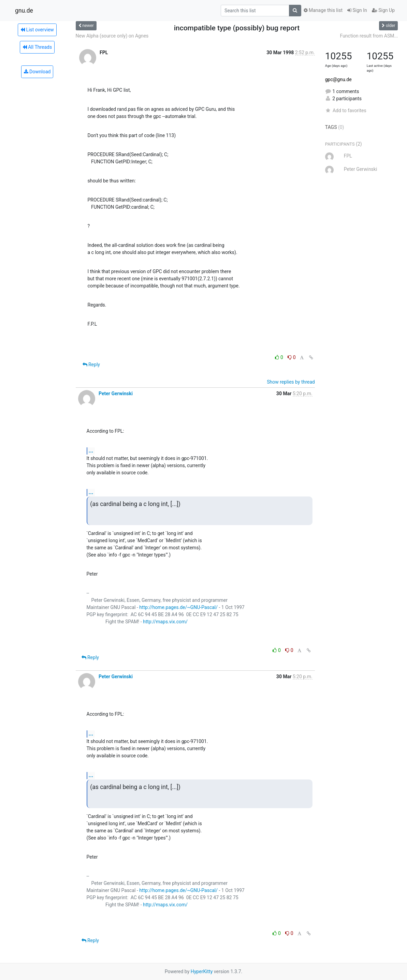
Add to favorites (346, 110)
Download (37, 72)
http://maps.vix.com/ (165, 622)
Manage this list (323, 10)
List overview (37, 30)
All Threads (37, 47)
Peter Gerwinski (116, 394)
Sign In (357, 10)
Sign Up (383, 10)
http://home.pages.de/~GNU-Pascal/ (178, 607)
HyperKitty (202, 971)
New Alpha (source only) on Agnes (112, 36)
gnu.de (24, 11)
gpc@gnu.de (338, 79)
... (91, 451)
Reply (91, 365)
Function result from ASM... (369, 36)
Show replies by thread (291, 382)
